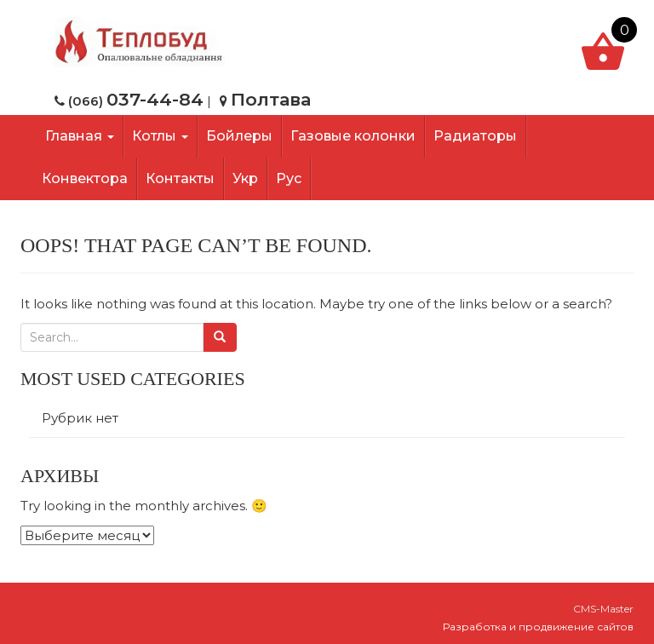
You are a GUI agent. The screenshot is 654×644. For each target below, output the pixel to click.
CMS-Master (603, 609)
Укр (245, 178)
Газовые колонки (353, 136)
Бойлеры (239, 136)
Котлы (160, 136)
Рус (289, 178)
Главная (78, 136)
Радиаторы (475, 136)
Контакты (180, 178)
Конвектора (85, 178)
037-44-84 (155, 99)
